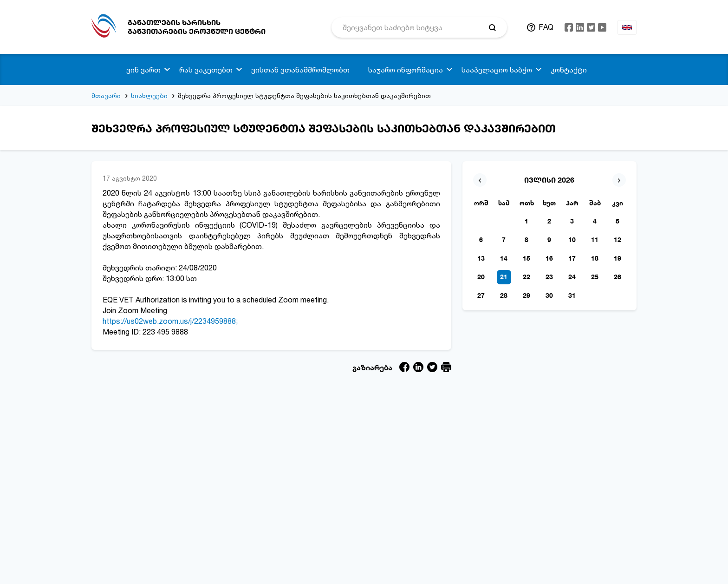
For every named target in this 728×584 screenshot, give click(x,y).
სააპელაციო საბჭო (497, 70)
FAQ (546, 27)
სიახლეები (149, 95)
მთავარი (106, 95)
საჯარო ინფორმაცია (406, 70)
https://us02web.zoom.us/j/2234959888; (170, 321)
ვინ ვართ (143, 70)
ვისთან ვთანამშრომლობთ (300, 70)
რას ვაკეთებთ (206, 70)
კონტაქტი (569, 70)
